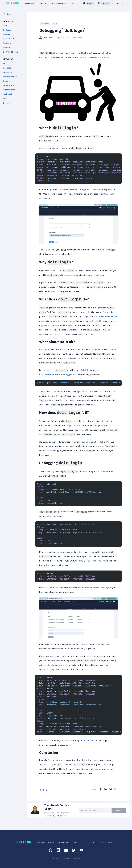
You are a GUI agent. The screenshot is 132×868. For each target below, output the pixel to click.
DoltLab (43, 57)
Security (92, 842)
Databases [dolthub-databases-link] (29, 3)
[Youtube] (81, 850)
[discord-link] (88, 3)
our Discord (89, 740)
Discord (62, 816)
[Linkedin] (66, 850)
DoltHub (104, 53)
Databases (41, 842)
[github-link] (104, 3)
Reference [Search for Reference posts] (45, 24)
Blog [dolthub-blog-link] (74, 3)
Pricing (51, 842)
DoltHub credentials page (74, 189)
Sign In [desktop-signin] (120, 3)
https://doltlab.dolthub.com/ (54, 375)
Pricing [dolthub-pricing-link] (43, 3)
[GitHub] (51, 850)
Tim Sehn (48, 38)
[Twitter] (74, 850)
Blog (7, 14)
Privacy (102, 842)
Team (83, 842)
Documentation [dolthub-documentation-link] (59, 3)
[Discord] (58, 850)
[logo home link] (12, 3)
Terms (111, 842)
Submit (119, 810)
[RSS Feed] (115, 791)
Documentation (64, 842)
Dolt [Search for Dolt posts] (55, 24)
